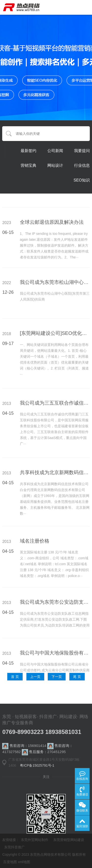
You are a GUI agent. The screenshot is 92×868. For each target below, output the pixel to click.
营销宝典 (28, 166)
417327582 (11, 758)
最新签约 (28, 151)
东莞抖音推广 (14, 847)
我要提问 (82, 151)
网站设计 (55, 166)
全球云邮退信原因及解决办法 (52, 246)
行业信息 (82, 166)
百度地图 (10, 862)
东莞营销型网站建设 (69, 840)
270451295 (57, 758)
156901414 (37, 752)
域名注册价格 (35, 565)
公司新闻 (55, 151)
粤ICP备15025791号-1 (37, 770)
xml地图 (24, 862)
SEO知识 (82, 180)
